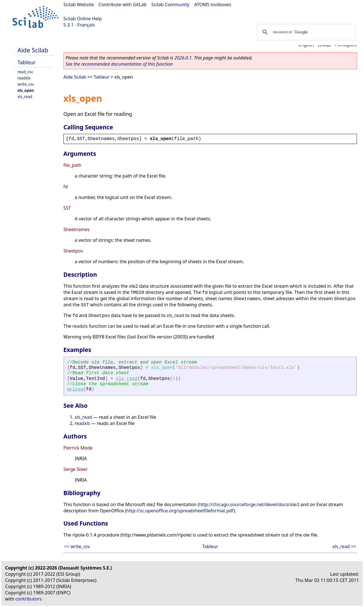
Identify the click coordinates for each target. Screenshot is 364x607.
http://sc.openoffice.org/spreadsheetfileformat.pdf (180, 511)
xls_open (26, 90)
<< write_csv (77, 546)
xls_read (25, 97)
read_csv (25, 72)
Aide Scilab (33, 50)
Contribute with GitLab (123, 5)
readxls (24, 78)
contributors (29, 599)
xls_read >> (344, 546)
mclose (75, 389)
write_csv (26, 84)
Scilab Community (170, 5)
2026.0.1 (183, 58)
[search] (305, 32)
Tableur (26, 62)
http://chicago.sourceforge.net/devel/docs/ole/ (249, 504)
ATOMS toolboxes (213, 5)
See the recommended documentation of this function (119, 64)
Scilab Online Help (83, 19)
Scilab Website (79, 5)
